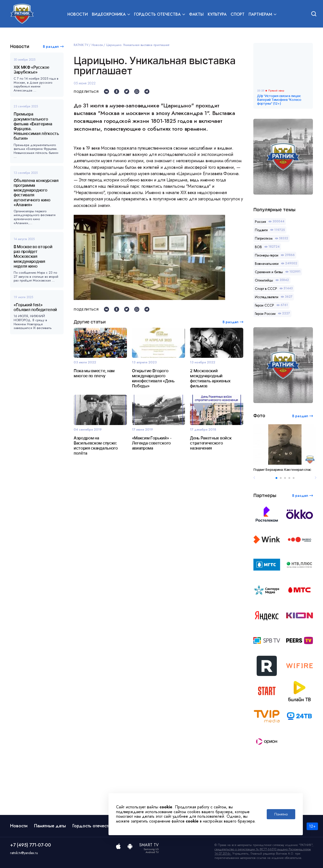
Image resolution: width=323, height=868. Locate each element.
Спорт (238, 14)
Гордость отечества (93, 826)
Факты (196, 14)
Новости (78, 14)
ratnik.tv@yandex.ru (24, 853)
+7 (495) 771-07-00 (31, 845)
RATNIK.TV (81, 45)
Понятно (281, 814)
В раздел (51, 46)
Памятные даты (50, 826)
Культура (217, 14)
